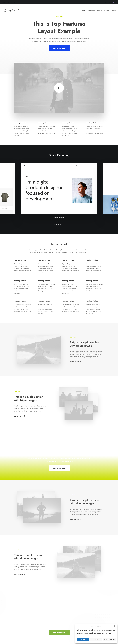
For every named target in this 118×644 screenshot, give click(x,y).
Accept (83, 639)
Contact (114, 11)
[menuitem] (106, 2)
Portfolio (100, 11)
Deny (96, 639)
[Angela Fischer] (11, 11)
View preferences (109, 639)
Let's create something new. (9, 2)
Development (91, 11)
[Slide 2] (57, 224)
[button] (115, 626)
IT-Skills (107, 11)
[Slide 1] (55, 224)
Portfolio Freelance (59, 218)
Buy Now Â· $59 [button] (59, 48)
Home (106, 2)
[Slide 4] (60, 224)
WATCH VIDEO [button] (76, 362)
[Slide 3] (58, 224)
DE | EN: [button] (112, 2)
